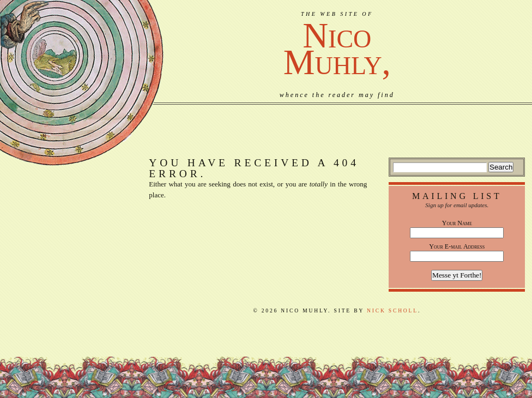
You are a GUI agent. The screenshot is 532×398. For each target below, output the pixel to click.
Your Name (457, 223)
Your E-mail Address (457, 246)
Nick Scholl (392, 311)
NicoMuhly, (337, 49)
